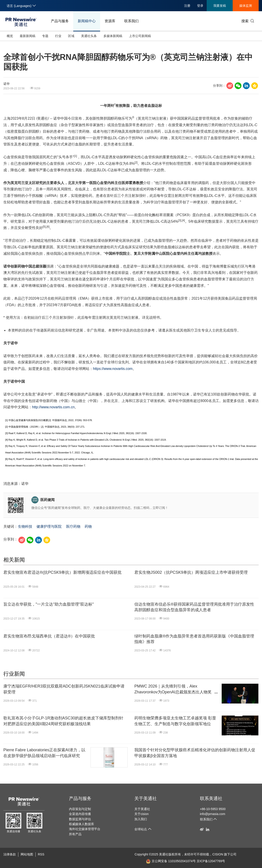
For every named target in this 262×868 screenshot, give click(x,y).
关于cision (142, 814)
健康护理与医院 (49, 526)
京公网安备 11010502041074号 (171, 861)
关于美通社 (146, 798)
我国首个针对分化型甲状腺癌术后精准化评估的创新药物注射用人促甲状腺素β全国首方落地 (195, 753)
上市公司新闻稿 (140, 36)
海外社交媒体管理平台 (85, 829)
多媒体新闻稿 (113, 36)
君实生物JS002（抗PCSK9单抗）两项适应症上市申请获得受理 (191, 572)
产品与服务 (60, 21)
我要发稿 (220, 6)
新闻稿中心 (87, 21)
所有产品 (75, 834)
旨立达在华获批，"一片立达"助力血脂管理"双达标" (49, 604)
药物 (88, 526)
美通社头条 (89, 36)
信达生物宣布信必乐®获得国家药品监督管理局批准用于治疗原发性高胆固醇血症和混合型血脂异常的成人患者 (194, 607)
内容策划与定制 (80, 809)
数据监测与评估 (80, 819)
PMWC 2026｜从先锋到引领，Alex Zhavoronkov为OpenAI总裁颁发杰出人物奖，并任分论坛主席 (175, 689)
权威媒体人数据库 (82, 824)
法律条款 (10, 854)
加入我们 (141, 819)
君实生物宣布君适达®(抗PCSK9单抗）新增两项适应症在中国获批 (62, 572)
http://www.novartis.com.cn (53, 407)
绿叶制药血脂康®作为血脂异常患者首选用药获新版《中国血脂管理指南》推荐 (194, 639)
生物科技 (25, 526)
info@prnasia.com (213, 814)
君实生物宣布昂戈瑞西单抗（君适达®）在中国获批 (49, 636)
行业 (58, 36)
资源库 (110, 21)
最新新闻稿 (28, 36)
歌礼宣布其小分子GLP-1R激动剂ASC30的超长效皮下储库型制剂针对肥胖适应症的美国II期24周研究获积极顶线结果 (63, 721)
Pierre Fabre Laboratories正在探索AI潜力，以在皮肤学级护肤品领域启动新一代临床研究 (44, 753)
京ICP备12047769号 (211, 861)
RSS (41, 854)
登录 (200, 6)
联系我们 (131, 21)
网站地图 (27, 854)
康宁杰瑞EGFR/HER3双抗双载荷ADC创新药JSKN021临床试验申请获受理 (64, 689)
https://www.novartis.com (113, 369)
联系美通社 (211, 798)
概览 (10, 36)
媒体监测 (246, 6)
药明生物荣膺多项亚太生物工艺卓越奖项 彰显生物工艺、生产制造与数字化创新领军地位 (175, 721)
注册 (187, 6)
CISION (218, 854)
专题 (45, 36)
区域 (71, 36)
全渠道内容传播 (80, 814)
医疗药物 (73, 526)
